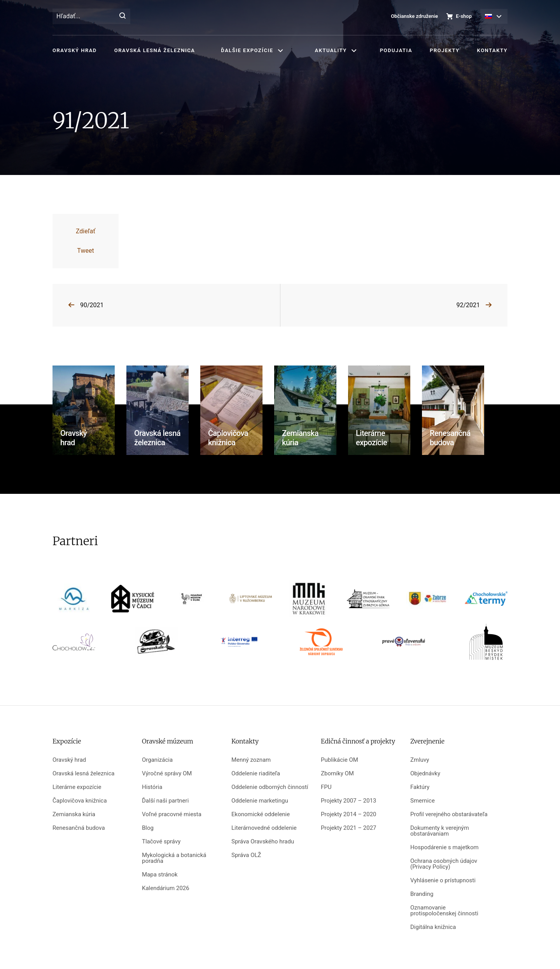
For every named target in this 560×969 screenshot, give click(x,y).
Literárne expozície (77, 787)
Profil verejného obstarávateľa (449, 814)
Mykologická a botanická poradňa (174, 858)
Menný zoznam (251, 760)
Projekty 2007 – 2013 (349, 801)
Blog (148, 828)
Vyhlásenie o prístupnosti (443, 881)
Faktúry (420, 787)
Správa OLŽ (246, 855)
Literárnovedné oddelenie (264, 828)
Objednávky (425, 774)
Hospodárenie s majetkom (444, 847)
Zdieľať (86, 231)
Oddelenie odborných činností (270, 787)
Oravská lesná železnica (155, 50)
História (152, 787)
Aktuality (331, 50)
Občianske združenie (414, 16)
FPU (326, 787)
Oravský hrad (75, 50)
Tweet (85, 251)
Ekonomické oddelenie (261, 814)
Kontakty (492, 50)
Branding (422, 894)
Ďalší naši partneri (165, 801)
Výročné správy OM (167, 774)
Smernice (423, 801)
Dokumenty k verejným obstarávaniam (440, 831)
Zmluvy (420, 760)
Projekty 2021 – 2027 (349, 828)
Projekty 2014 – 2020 (349, 814)
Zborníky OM (337, 774)
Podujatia (396, 50)
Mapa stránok (160, 875)
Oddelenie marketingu (260, 801)
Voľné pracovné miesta (172, 814)
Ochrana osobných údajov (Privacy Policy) (444, 864)
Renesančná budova (79, 828)
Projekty (444, 50)
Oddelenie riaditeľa (256, 774)
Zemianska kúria (74, 814)
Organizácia (157, 760)
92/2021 (468, 305)
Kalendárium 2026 (166, 888)
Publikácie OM (339, 760)
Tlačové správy (161, 842)
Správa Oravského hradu (263, 842)
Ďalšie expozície (247, 50)
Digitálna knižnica (433, 927)
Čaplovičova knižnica (80, 801)
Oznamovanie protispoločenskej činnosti (444, 911)
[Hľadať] (122, 16)
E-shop (464, 16)
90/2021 (92, 305)
